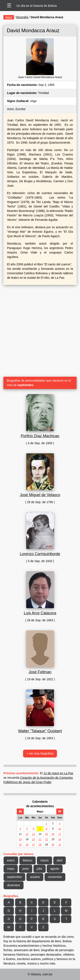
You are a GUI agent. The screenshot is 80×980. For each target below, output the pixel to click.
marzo (44, 860)
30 (53, 845)
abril (60, 860)
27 (33, 845)
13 (33, 834)
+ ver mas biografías (40, 753)
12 (27, 834)
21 (40, 839)
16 (53, 834)
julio (40, 869)
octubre (35, 877)
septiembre (14, 877)
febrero (28, 860)
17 (60, 834)
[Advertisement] (40, 329)
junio (26, 869)
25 (20, 845)
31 (60, 845)
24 (60, 839)
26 (27, 845)
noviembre (55, 877)
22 (46, 839)
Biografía (22, 17)
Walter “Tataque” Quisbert (40, 731)
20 (33, 839)
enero (11, 860)
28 (40, 845)
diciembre (14, 885)
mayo (11, 869)
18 (20, 839)
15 (46, 834)
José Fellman (40, 672)
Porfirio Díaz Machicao (40, 436)
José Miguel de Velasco (40, 495)
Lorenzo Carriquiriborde (40, 554)
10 (60, 829)
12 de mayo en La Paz (58, 773)
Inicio (9, 17)
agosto (55, 869)
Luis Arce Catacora (40, 613)
